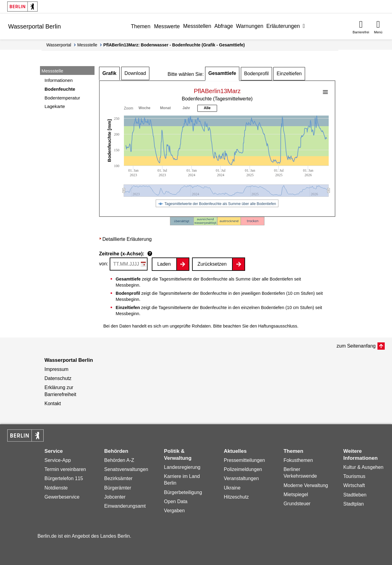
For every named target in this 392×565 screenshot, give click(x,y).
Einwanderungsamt (125, 506)
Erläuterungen (283, 26)
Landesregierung (182, 467)
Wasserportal (59, 45)
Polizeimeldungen (243, 469)
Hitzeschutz (236, 497)
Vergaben (174, 511)
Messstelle (87, 45)
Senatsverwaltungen (126, 469)
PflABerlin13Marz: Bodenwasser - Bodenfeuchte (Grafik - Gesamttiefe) (174, 45)
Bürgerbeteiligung (183, 492)
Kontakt (53, 404)
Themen (141, 26)
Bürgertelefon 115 (64, 478)
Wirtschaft (354, 485)
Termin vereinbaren (65, 469)
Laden (164, 264)
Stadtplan (354, 504)
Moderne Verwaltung (306, 485)
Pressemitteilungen (244, 460)
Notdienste (56, 488)
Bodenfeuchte (60, 89)
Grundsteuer (297, 504)
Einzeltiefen (289, 74)
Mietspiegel (296, 494)
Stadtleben (355, 495)
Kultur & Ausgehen (363, 467)
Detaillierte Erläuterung (127, 239)
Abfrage (224, 26)
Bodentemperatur (62, 98)
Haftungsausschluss (278, 326)
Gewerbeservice (62, 497)
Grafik (109, 73)
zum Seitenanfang (356, 346)
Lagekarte (55, 106)
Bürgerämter (118, 488)
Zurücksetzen (212, 264)
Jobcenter (115, 497)
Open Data (176, 501)
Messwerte (167, 26)
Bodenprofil (256, 74)
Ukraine (232, 488)
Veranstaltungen (241, 478)
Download (135, 73)
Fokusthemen (298, 460)
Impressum (56, 369)
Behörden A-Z (119, 460)
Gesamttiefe (222, 73)
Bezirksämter (118, 478)
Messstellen (197, 26)
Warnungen (250, 26)
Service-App (58, 460)
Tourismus (354, 476)
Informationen (59, 80)
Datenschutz (58, 378)
